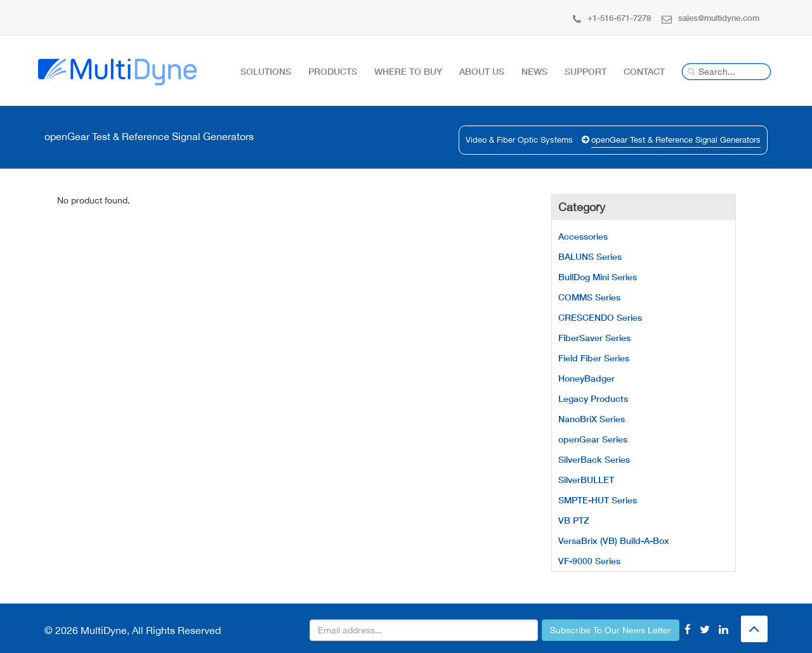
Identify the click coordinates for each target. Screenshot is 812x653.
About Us (482, 71)
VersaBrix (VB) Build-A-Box (614, 540)
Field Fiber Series (594, 358)
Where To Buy (408, 71)
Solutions (266, 71)
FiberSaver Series (594, 338)
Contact (644, 71)
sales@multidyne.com (710, 18)
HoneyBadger (586, 378)
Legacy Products (593, 398)
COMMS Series (589, 297)
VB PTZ (574, 520)
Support (586, 71)
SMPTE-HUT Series (598, 500)
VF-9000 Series (589, 561)
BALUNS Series (590, 256)
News (534, 71)
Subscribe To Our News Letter (611, 630)
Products (333, 71)
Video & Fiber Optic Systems (519, 140)
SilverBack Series (594, 459)
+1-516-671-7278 (612, 18)
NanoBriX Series (592, 419)
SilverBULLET (586, 480)
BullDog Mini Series (598, 277)
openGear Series (593, 439)
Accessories (583, 236)
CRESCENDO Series (600, 317)
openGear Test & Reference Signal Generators (676, 140)
